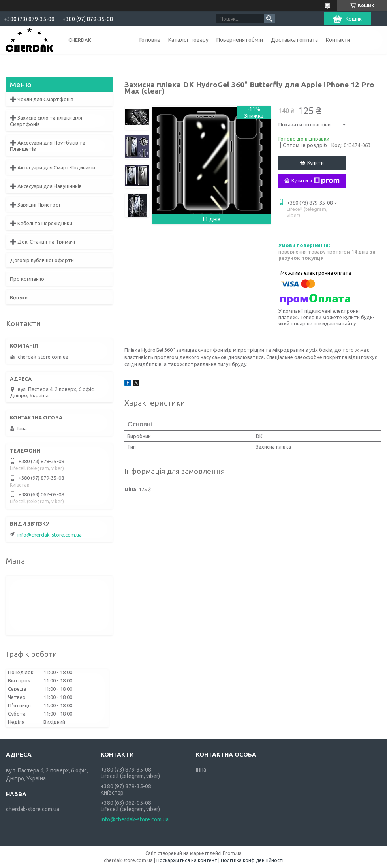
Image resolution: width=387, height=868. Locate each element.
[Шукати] (269, 19)
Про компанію (27, 279)
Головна (150, 40)
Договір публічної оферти (42, 260)
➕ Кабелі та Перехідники (41, 223)
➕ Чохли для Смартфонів (42, 99)
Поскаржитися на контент (187, 860)
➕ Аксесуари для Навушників (46, 186)
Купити (316, 163)
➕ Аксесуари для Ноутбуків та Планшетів (48, 146)
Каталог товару (188, 40)
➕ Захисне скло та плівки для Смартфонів (46, 121)
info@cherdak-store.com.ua (50, 535)
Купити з (316, 181)
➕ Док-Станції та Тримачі (42, 242)
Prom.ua (232, 853)
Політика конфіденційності (252, 860)
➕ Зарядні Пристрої (35, 205)
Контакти (338, 40)
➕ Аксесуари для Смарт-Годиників (53, 167)
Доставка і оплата (294, 40)
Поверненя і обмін (240, 40)
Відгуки (19, 297)
